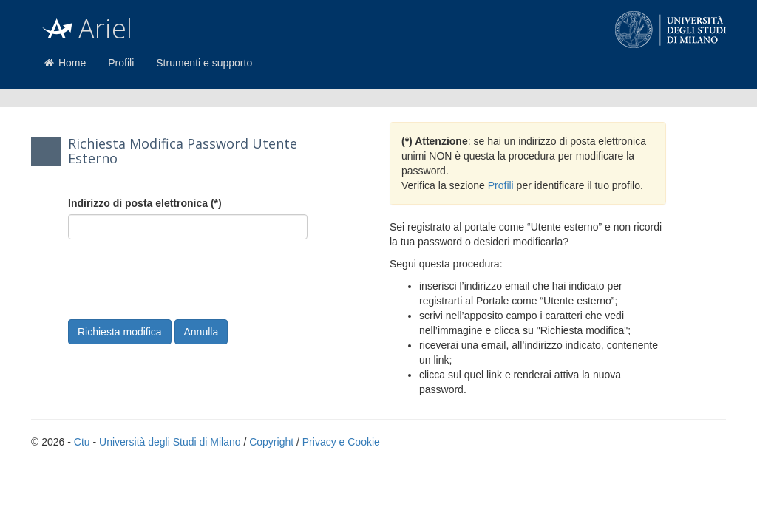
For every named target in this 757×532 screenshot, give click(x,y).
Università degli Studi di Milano (170, 442)
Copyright (271, 442)
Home (64, 63)
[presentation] (180, 279)
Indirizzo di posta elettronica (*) (145, 203)
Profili (121, 63)
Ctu (82, 442)
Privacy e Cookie (341, 442)
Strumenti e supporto (204, 63)
